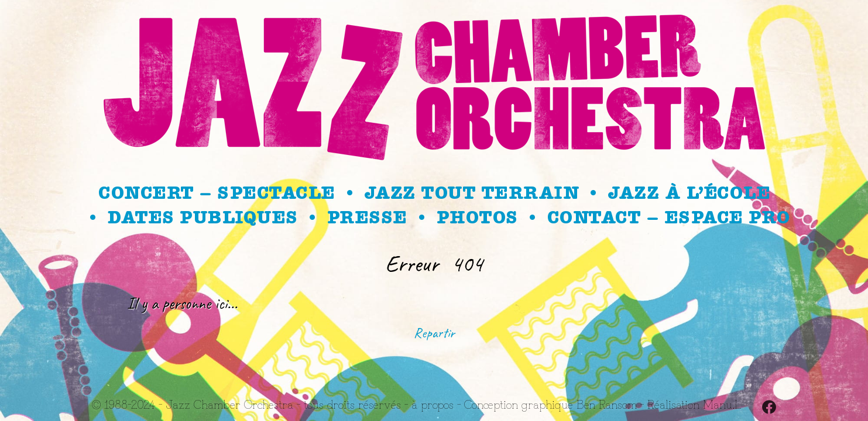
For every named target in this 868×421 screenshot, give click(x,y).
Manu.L (722, 404)
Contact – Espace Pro (669, 218)
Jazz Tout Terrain (472, 193)
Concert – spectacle (217, 193)
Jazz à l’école (689, 193)
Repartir (434, 333)
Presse (367, 218)
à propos (433, 404)
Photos (477, 218)
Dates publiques (203, 218)
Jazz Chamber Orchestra (229, 404)
